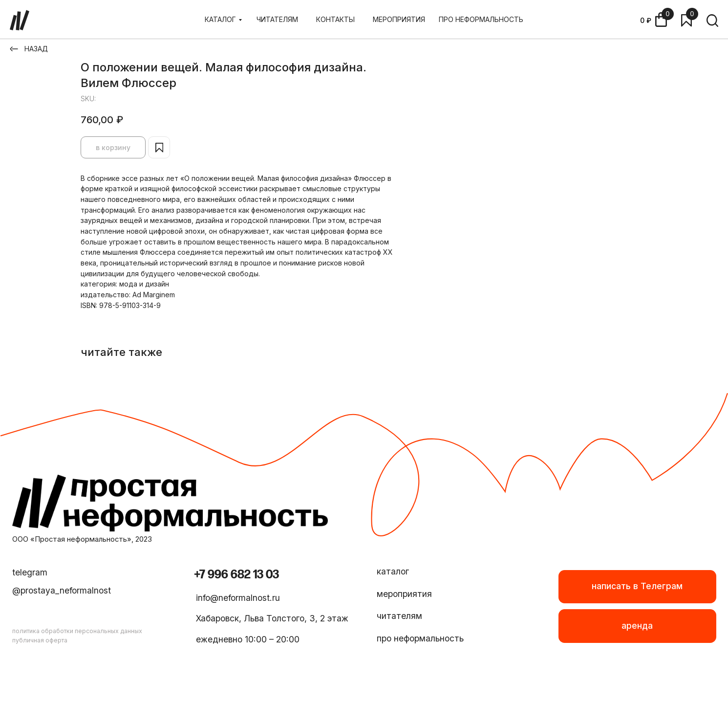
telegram (30, 572)
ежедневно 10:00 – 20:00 (248, 639)
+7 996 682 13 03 (236, 575)
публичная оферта (40, 640)
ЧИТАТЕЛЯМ (277, 19)
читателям (399, 616)
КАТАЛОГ (220, 19)
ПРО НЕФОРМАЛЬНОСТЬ (481, 19)
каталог (393, 571)
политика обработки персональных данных (77, 631)
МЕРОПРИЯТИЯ (399, 19)
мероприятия (404, 594)
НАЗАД (36, 49)
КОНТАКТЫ (335, 19)
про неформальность (420, 638)
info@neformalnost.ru (238, 598)
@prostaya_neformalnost (62, 590)
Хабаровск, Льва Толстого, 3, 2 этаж (272, 618)
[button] (637, 626)
